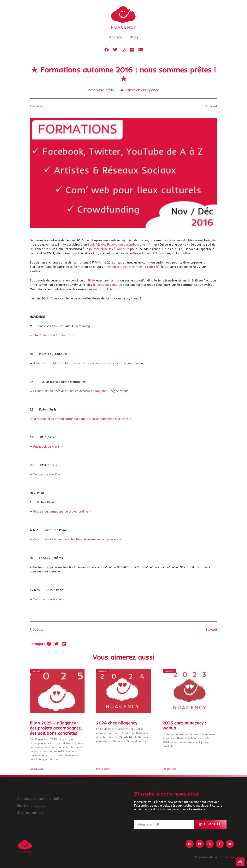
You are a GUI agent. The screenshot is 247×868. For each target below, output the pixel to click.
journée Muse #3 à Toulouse (109, 249)
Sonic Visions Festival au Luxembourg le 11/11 (120, 244)
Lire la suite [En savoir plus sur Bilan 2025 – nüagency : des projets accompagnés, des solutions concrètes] (37, 769)
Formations (133, 90)
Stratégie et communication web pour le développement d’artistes (81, 419)
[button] (49, 644)
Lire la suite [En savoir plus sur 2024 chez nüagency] (103, 769)
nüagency (151, 90)
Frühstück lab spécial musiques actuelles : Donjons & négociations (81, 391)
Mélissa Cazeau (227, 857)
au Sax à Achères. (106, 289)
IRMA (97, 262)
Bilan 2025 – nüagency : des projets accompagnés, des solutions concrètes (56, 728)
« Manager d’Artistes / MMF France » (131, 267)
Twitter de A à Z (45, 474)
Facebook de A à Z (46, 446)
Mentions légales (31, 806)
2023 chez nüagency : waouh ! (184, 725)
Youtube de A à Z (45, 599)
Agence (115, 37)
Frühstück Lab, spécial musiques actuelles (109, 253)
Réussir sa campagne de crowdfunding (61, 511)
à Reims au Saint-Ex (108, 285)
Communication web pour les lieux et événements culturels (76, 539)
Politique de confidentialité (40, 799)
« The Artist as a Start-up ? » (52, 335)
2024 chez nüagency (117, 723)
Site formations (30, 812)
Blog (134, 37)
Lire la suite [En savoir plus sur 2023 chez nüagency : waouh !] (169, 769)
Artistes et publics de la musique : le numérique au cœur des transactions (86, 363)
